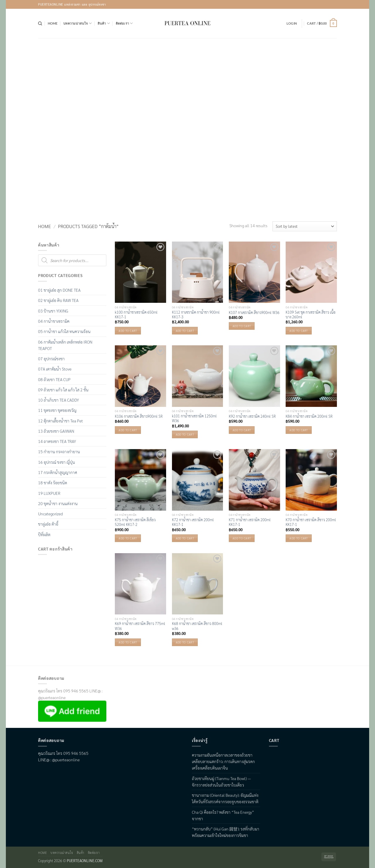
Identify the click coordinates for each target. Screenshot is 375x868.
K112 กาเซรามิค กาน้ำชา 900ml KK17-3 (196, 315)
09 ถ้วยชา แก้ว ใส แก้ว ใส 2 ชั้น (63, 390)
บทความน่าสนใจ (77, 23)
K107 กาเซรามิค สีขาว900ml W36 (254, 312)
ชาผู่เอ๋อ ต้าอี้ (48, 524)
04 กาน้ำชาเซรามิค (54, 321)
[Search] (40, 23)
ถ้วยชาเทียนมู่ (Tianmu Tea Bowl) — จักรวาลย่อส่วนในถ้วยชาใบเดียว (221, 782)
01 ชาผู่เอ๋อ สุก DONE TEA (59, 290)
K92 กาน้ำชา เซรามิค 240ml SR (252, 416)
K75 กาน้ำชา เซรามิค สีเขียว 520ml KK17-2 (135, 522)
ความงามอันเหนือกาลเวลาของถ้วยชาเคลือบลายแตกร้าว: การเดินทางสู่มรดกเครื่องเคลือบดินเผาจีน (223, 761)
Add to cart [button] (128, 331)
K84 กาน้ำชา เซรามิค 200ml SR (309, 416)
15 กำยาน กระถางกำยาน (59, 451)
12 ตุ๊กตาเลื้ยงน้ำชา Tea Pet (60, 421)
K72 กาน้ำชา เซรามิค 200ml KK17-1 (193, 522)
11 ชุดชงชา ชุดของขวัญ (57, 410)
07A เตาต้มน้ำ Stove (55, 369)
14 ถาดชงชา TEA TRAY (57, 441)
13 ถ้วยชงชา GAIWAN (56, 431)
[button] (292, 23)
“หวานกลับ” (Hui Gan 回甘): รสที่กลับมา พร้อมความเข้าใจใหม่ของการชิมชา (226, 832)
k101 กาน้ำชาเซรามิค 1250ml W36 (194, 418)
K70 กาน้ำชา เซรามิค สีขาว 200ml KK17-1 (311, 522)
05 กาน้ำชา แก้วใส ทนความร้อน (64, 331)
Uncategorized (50, 514)
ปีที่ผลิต (44, 534)
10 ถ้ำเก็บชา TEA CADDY (58, 400)
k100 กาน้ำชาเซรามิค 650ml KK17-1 (136, 315)
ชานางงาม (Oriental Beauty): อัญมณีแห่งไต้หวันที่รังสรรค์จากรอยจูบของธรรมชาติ (225, 798)
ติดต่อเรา (124, 23)
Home (53, 23)
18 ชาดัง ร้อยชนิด (53, 483)
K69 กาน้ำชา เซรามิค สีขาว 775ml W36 (140, 626)
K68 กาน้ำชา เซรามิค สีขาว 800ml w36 (197, 626)
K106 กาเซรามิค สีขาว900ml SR (139, 416)
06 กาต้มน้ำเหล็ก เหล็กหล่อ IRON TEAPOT (65, 345)
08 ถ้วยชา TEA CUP (54, 379)
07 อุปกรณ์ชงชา (51, 359)
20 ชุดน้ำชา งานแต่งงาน (58, 503)
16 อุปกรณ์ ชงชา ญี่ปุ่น (57, 462)
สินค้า (104, 23)
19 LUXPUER (49, 493)
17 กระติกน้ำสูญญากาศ (58, 472)
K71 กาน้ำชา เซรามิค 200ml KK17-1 (250, 522)
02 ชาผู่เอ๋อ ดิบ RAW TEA (58, 300)
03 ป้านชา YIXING (53, 311)
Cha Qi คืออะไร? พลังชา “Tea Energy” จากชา (223, 815)
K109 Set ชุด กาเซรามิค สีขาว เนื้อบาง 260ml (311, 315)
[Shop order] (305, 226)
